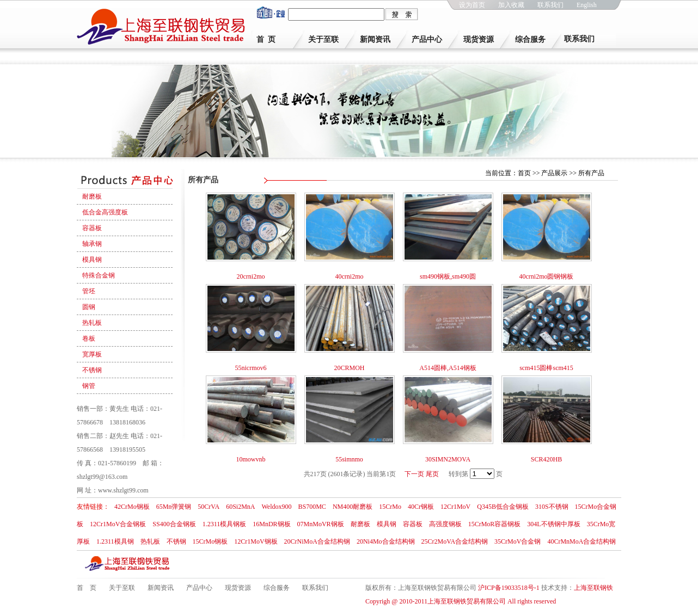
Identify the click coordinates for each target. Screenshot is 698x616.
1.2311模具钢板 (225, 524)
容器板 (92, 228)
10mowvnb (251, 459)
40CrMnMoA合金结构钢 (581, 541)
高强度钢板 (445, 524)
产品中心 (427, 39)
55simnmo (349, 459)
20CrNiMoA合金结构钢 (317, 541)
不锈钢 (92, 370)
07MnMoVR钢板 (321, 524)
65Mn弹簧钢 (174, 507)
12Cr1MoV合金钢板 (118, 524)
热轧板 (92, 323)
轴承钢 (92, 244)
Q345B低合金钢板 (503, 507)
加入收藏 (511, 5)
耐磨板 (92, 196)
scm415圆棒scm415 (546, 368)
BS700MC (312, 507)
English (587, 5)
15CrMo (390, 507)
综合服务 (530, 39)
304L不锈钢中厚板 (553, 524)
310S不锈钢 (552, 507)
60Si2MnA (240, 507)
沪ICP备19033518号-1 (509, 588)
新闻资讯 (375, 39)
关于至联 (323, 39)
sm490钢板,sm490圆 (448, 276)
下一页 (414, 474)
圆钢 (89, 307)
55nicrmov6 (251, 368)
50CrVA (209, 507)
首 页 (266, 39)
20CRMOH (349, 368)
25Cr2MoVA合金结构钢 (455, 541)
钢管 (89, 386)
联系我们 (550, 5)
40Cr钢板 (421, 507)
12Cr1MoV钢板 (256, 541)
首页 (524, 173)
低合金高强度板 (105, 212)
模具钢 (92, 260)
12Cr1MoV (455, 507)
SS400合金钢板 (174, 524)
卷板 (89, 338)
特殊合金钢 (99, 275)
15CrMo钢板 (210, 541)
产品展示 (554, 173)
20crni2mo (251, 276)
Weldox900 (276, 507)
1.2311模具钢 (115, 541)
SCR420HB (546, 459)
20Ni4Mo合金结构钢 (386, 541)
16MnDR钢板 (271, 524)
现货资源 (479, 39)
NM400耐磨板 (353, 507)
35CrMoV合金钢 (518, 541)
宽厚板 (92, 354)
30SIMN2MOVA (448, 459)
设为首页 (472, 5)
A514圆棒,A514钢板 (448, 368)
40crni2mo (350, 276)
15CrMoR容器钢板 (495, 524)
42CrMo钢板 (132, 507)
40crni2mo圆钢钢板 (547, 276)
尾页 (432, 474)
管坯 (89, 291)
